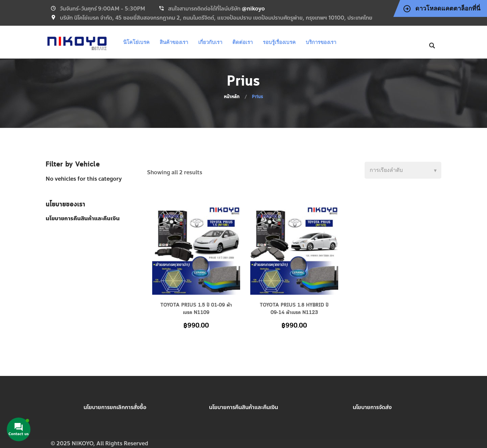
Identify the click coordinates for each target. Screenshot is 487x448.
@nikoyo (253, 9)
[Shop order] (403, 170)
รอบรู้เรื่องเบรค (279, 42)
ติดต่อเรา (242, 42)
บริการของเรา (321, 42)
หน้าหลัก (232, 97)
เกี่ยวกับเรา (210, 42)
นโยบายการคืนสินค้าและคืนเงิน (243, 407)
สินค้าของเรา (174, 42)
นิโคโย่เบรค (136, 42)
